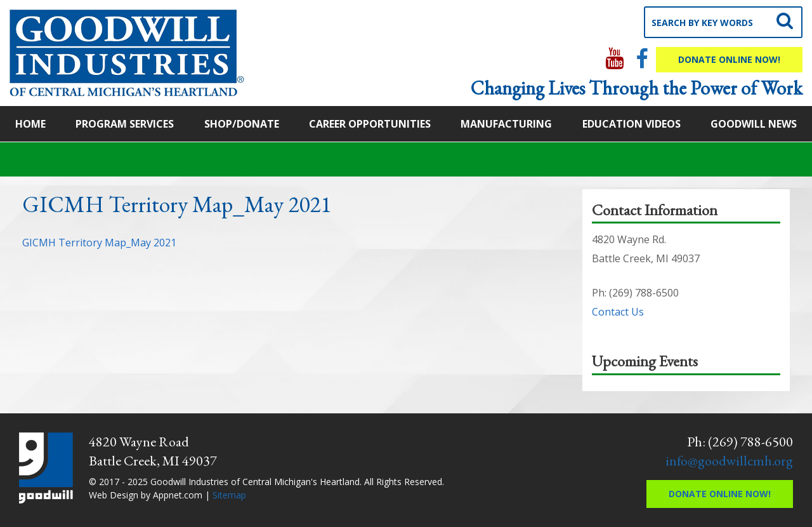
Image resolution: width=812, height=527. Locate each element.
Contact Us (618, 312)
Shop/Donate (242, 124)
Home (30, 124)
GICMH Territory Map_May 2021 (99, 243)
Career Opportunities (370, 124)
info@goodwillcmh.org (729, 461)
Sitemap (229, 495)
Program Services (125, 124)
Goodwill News (754, 124)
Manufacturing (506, 124)
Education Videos (632, 124)
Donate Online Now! (729, 59)
